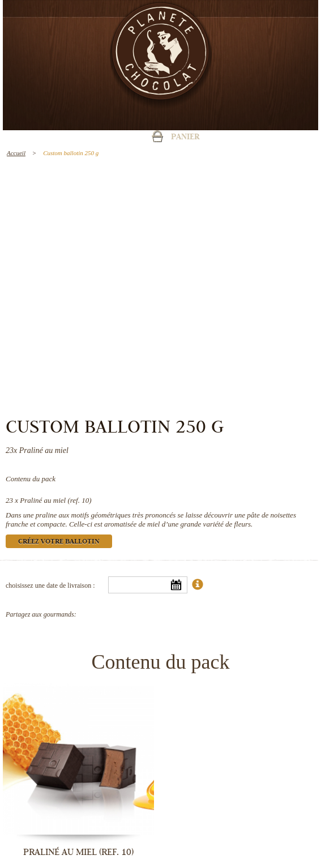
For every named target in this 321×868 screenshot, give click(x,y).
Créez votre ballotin (59, 542)
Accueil (16, 153)
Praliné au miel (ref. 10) (55, 500)
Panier (185, 138)
